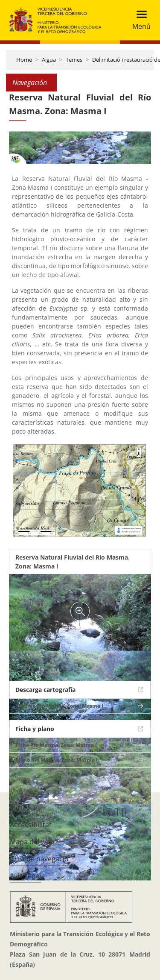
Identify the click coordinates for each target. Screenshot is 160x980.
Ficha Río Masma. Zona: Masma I (56, 745)
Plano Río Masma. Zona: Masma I (57, 760)
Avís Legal (25, 876)
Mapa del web (32, 842)
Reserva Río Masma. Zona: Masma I (59, 706)
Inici (16, 808)
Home (24, 60)
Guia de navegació (39, 859)
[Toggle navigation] (139, 20)
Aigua (49, 60)
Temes (74, 60)
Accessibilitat (31, 825)
